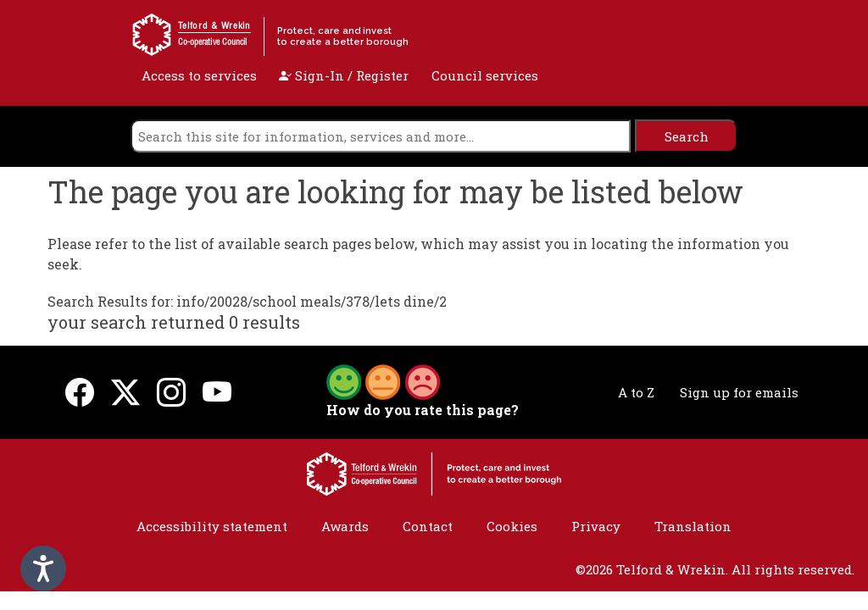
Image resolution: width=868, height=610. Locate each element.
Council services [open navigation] (485, 75)
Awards (345, 526)
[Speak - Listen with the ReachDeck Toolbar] (43, 568)
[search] (381, 136)
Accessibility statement (212, 526)
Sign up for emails (739, 392)
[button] (383, 380)
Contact (428, 526)
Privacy (596, 526)
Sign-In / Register (344, 75)
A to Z (636, 392)
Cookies (512, 526)
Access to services (199, 75)
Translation (693, 526)
